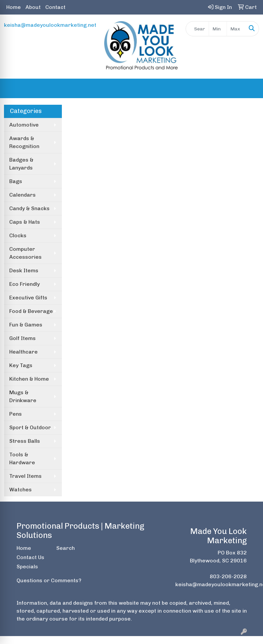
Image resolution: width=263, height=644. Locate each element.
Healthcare (23, 352)
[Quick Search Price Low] (218, 29)
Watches (21, 490)
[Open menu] (250, 89)
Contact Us (30, 557)
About (33, 7)
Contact (55, 7)
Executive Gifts (28, 298)
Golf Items (22, 338)
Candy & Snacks (29, 208)
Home (14, 7)
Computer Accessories (25, 253)
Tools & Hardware (22, 458)
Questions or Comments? (49, 580)
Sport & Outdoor (30, 427)
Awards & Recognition (24, 142)
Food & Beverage (31, 311)
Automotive (24, 125)
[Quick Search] (197, 29)
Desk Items (24, 270)
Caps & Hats (25, 222)
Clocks (18, 235)
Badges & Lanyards (21, 164)
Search (66, 548)
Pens (16, 414)
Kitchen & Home (29, 379)
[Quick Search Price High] (236, 29)
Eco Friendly (24, 284)
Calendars (22, 195)
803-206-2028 (228, 576)
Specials (27, 567)
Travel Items (25, 476)
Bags (16, 181)
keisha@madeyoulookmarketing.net (50, 25)
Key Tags (21, 365)
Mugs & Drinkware (23, 396)
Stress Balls (25, 441)
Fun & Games (26, 325)
